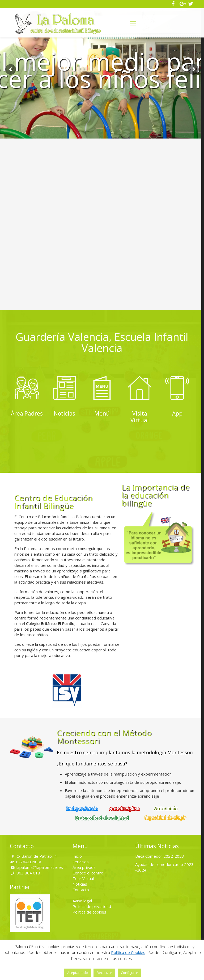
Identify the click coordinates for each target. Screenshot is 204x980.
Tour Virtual (83, 877)
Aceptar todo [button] (78, 973)
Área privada (84, 865)
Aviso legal (82, 899)
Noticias (80, 882)
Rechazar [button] (104, 973)
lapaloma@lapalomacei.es (40, 865)
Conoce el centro (88, 871)
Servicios (81, 860)
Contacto (81, 888)
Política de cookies (89, 910)
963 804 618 (28, 871)
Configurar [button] (129, 973)
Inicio (77, 854)
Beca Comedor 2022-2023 (160, 854)
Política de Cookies (128, 952)
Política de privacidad (92, 904)
